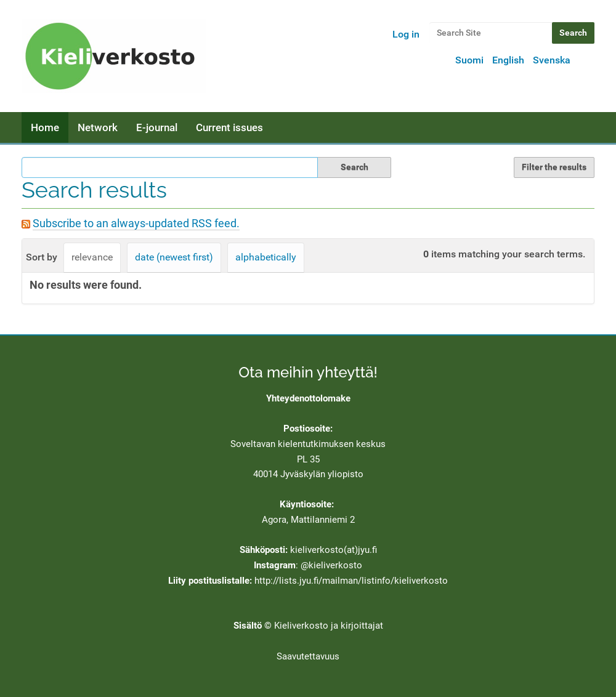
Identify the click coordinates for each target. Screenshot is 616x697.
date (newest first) (174, 257)
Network (98, 127)
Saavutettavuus (308, 656)
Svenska (552, 60)
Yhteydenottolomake (308, 398)
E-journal (157, 127)
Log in (406, 34)
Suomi (469, 60)
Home (45, 127)
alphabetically (266, 257)
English (508, 60)
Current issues (229, 127)
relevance (92, 257)
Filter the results (554, 167)
